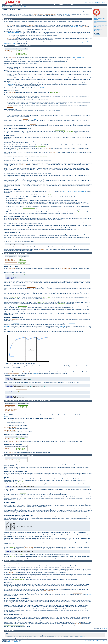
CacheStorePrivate (70, 210)
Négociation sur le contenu (10, 43)
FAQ (96, 3)
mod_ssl (7, 412)
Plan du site (105, 3)
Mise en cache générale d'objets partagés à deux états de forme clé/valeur (100, 25)
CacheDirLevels (22, 261)
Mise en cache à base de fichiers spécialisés (99, 29)
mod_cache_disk (43, 14)
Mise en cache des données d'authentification (17, 435)
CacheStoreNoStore (76, 212)
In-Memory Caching (10, 502)
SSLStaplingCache (23, 408)
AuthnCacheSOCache (23, 405)
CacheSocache (22, 263)
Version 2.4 (23, 7)
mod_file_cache (52, 14)
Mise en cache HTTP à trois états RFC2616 (100, 19)
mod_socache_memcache (11, 262)
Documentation (17, 7)
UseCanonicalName (21, 53)
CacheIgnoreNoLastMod (29, 208)
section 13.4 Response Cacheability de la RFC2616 (75, 191)
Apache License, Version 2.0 (14, 641)
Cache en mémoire (9, 370)
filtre (35, 119)
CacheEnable (19, 51)
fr (89, 12)
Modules (87, 3)
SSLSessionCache (22, 406)
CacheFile (18, 460)
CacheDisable (19, 52)
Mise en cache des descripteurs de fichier (16, 472)
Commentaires (97, 35)
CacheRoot (21, 259)
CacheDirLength (22, 262)
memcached (35, 373)
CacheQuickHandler (55, 93)
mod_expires (54, 152)
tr (91, 12)
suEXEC (89, 594)
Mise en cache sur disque (11, 267)
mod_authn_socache (10, 405)
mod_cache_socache (10, 261)
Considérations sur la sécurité (100, 31)
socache (6, 416)
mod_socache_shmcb (10, 411)
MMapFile (18, 461)
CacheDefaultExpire (40, 146)
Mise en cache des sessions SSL (13, 444)
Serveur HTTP (9, 7)
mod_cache (36, 14)
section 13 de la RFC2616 (78, 58)
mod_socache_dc (9, 408)
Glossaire (99, 3)
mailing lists (82, 636)
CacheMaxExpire (44, 156)
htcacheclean (68, 14)
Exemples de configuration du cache (17, 253)
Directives (92, 3)
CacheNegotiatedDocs (21, 55)
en (87, 12)
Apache (4, 7)
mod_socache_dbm (10, 406)
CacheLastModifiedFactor (22, 150)
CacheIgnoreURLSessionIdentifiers (14, 625)
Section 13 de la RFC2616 (76, 27)
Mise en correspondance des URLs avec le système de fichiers (76, 42)
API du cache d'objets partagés (15, 32)
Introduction (97, 17)
